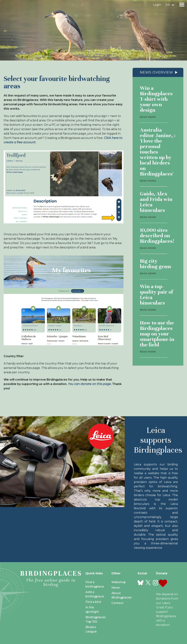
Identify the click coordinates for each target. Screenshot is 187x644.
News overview (157, 72)
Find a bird (93, 602)
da (168, 5)
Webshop (119, 582)
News (116, 588)
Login (157, 5)
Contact (117, 603)
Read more (148, 117)
